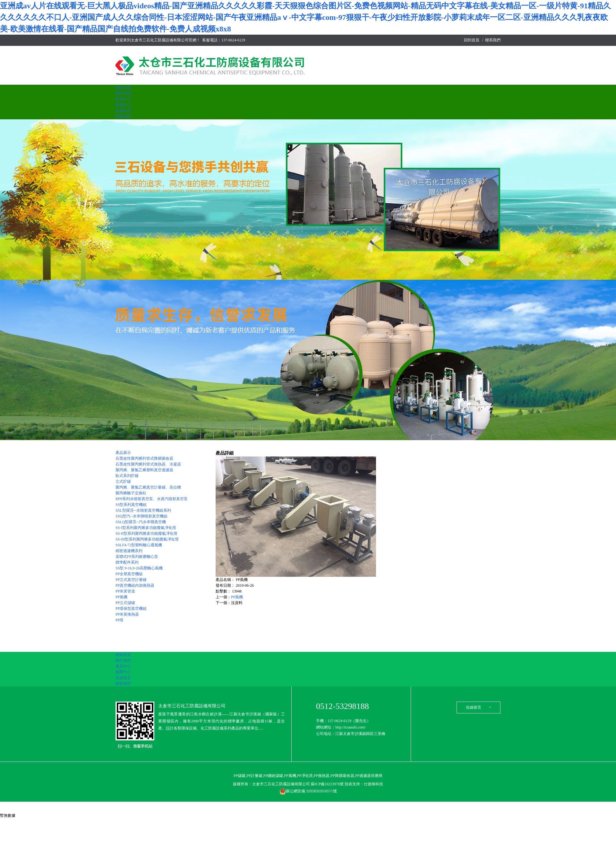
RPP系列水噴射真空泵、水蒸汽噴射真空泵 (152, 499)
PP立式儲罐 (125, 603)
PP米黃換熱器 (127, 614)
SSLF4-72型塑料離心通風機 (139, 545)
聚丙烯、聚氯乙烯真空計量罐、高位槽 (148, 487)
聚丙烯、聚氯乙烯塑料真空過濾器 (144, 470)
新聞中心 (123, 105)
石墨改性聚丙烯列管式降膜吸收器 (144, 458)
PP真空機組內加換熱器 (135, 585)
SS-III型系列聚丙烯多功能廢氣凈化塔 (147, 539)
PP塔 (120, 620)
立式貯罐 (123, 482)
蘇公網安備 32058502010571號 (308, 791)
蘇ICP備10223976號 (328, 784)
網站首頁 (123, 88)
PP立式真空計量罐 (131, 580)
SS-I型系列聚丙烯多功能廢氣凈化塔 (146, 528)
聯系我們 (493, 40)
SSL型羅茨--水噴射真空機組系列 (143, 510)
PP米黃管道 (125, 591)
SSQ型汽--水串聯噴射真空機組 (141, 516)
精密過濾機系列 (129, 551)
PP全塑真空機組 (129, 574)
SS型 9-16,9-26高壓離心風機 (139, 568)
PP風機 (121, 597)
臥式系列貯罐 (127, 476)
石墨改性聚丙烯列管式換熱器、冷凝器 (148, 464)
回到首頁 (472, 40)
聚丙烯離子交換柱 (131, 493)
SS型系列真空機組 (131, 505)
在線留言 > (479, 707)
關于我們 (123, 93)
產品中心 (123, 99)
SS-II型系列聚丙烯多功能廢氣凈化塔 (146, 533)
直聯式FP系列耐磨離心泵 (137, 557)
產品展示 (123, 453)
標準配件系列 (127, 562)
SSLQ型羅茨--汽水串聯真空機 (141, 522)
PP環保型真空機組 (131, 609)
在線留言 (123, 111)
